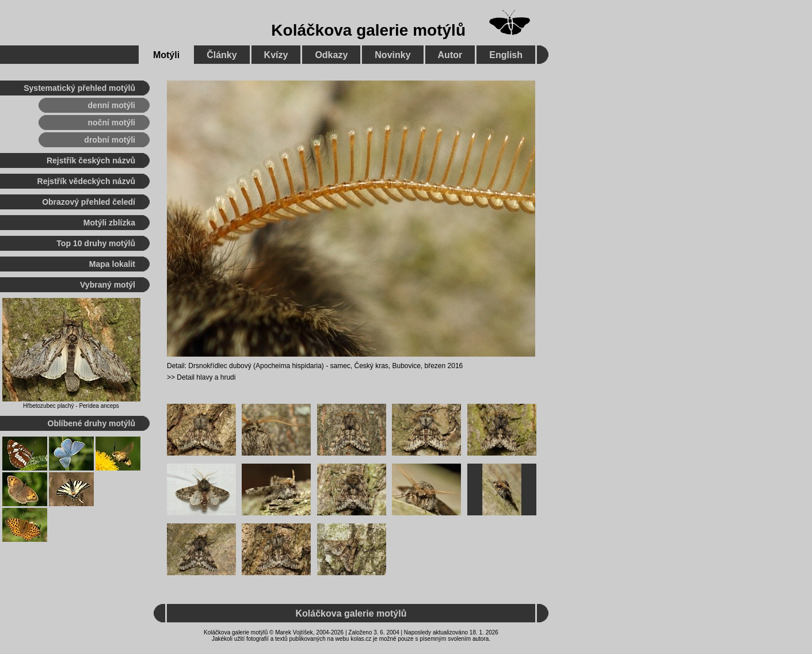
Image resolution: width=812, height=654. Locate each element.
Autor (450, 55)
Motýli (166, 55)
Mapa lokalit (112, 264)
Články (222, 55)
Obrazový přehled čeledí (89, 202)
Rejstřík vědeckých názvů (86, 181)
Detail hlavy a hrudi (206, 377)
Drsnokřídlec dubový (220, 366)
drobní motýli (110, 140)
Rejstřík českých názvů (91, 160)
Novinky (392, 55)
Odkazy (331, 55)
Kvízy (276, 55)
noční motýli (112, 123)
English (506, 55)
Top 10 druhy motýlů (96, 243)
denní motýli (112, 105)
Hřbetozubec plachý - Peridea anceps (71, 406)
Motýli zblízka (109, 223)
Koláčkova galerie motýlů (368, 30)
